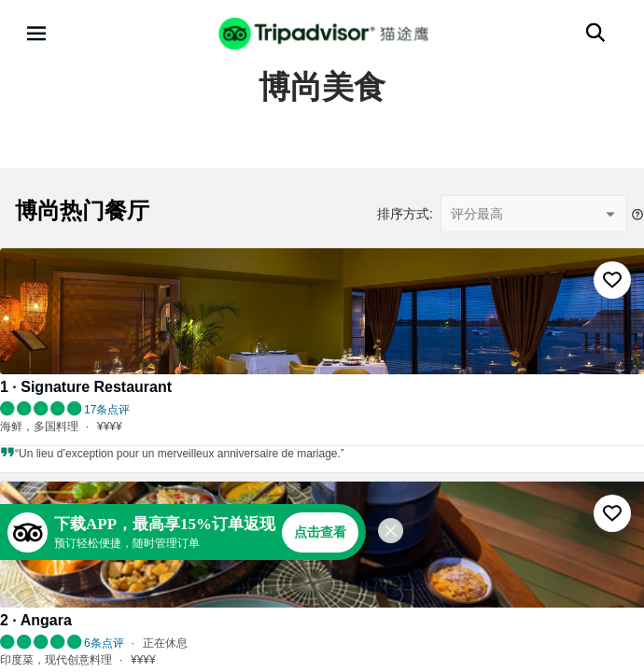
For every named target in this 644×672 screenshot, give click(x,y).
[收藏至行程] (612, 280)
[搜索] (595, 33)
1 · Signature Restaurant (86, 387)
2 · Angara (36, 620)
